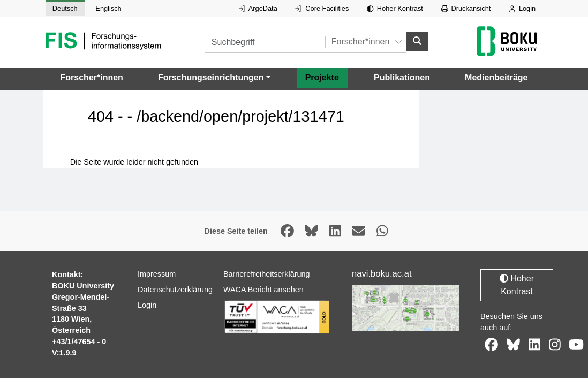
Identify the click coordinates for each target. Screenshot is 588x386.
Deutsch (65, 8)
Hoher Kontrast (395, 8)
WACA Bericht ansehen (263, 289)
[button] (214, 77)
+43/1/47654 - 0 (79, 342)
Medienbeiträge (496, 77)
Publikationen (402, 77)
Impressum (157, 274)
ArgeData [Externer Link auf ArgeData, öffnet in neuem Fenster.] (258, 8)
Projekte (322, 77)
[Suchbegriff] (265, 42)
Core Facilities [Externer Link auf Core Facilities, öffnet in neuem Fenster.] (322, 8)
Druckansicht (466, 8)
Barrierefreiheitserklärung (267, 274)
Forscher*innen (92, 77)
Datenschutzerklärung (175, 289)
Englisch (108, 8)
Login (522, 8)
